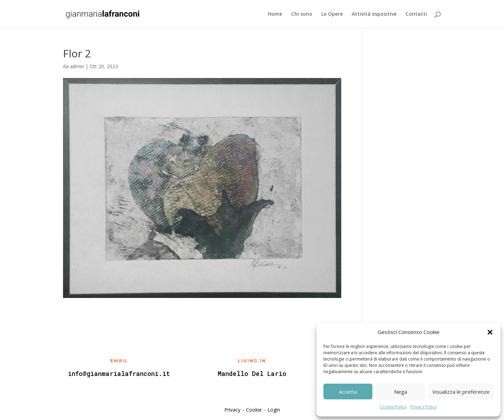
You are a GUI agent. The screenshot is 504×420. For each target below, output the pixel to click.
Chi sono (302, 14)
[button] (490, 332)
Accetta (348, 392)
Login (274, 410)
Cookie (254, 410)
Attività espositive (374, 14)
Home (275, 14)
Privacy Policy (423, 407)
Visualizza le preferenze (461, 392)
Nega (401, 392)
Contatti (416, 14)
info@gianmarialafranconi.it (119, 373)
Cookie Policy (393, 407)
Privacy (232, 410)
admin (77, 66)
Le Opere (332, 14)
